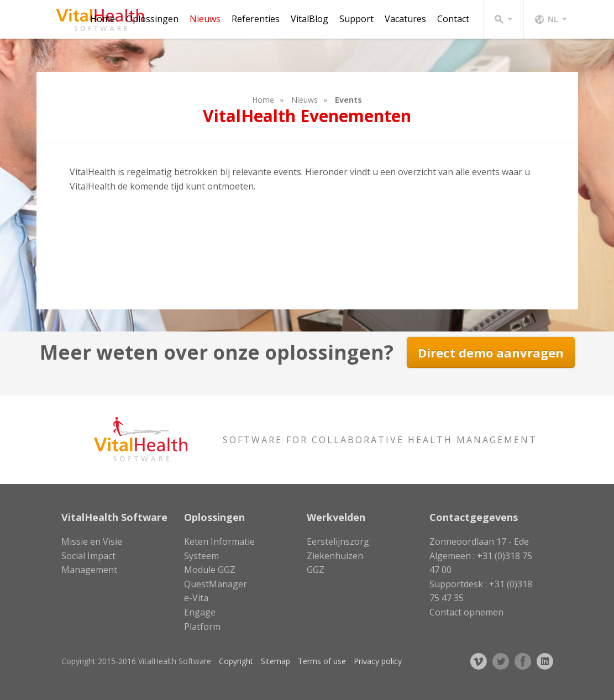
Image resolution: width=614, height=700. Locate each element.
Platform (202, 627)
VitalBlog (309, 19)
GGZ (316, 570)
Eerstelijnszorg (338, 541)
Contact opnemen (466, 612)
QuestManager (216, 584)
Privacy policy (378, 661)
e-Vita (196, 598)
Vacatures (405, 19)
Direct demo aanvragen (491, 352)
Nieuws (205, 19)
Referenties (256, 19)
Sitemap (275, 661)
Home (103, 19)
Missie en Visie (92, 541)
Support (356, 19)
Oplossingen (152, 19)
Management (89, 570)
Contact (453, 19)
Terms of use (322, 661)
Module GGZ (210, 570)
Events (348, 100)
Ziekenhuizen (335, 556)
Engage (200, 612)
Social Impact (88, 556)
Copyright (236, 661)
